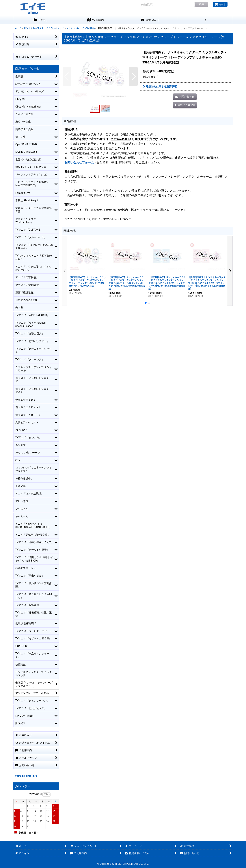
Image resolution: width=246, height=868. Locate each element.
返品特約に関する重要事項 (160, 86)
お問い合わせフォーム (79, 162)
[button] (205, 20)
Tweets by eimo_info (25, 776)
